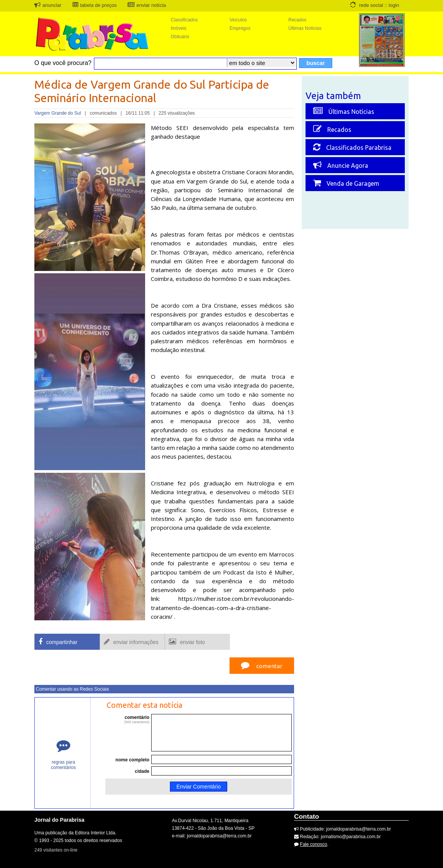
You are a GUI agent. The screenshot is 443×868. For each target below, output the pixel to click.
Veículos (238, 20)
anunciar (48, 5)
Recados (297, 20)
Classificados (184, 20)
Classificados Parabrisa (352, 147)
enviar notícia (147, 5)
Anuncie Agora (341, 165)
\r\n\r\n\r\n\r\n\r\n (261, 63)
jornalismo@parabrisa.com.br (351, 837)
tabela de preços (95, 5)
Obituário (180, 37)
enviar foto (187, 642)
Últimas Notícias (305, 28)
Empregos (240, 28)
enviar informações (131, 642)
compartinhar (58, 642)
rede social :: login (379, 5)
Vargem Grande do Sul (58, 113)
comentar (262, 665)
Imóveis (179, 28)
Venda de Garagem (346, 183)
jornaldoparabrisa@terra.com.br (219, 836)
